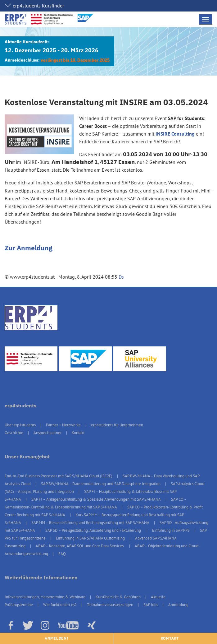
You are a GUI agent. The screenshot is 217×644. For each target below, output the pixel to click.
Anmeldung (178, 605)
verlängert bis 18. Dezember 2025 (75, 60)
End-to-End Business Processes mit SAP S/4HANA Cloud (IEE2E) (59, 476)
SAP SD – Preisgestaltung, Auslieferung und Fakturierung (94, 530)
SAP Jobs (151, 605)
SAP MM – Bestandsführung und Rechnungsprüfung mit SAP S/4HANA (90, 523)
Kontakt (78, 433)
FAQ (62, 554)
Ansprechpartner (47, 433)
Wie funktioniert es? (60, 605)
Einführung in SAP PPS (171, 530)
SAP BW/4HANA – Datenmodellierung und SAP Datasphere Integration (101, 484)
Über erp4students (20, 425)
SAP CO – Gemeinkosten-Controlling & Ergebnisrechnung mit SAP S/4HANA (96, 503)
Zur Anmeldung (29, 248)
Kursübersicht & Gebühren (118, 597)
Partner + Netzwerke (63, 425)
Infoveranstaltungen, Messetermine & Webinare (45, 597)
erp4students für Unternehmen (117, 425)
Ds (121, 277)
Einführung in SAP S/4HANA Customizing (90, 538)
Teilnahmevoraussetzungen (110, 605)
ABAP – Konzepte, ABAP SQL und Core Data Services (80, 546)
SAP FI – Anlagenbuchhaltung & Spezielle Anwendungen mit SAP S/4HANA (96, 499)
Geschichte (14, 433)
